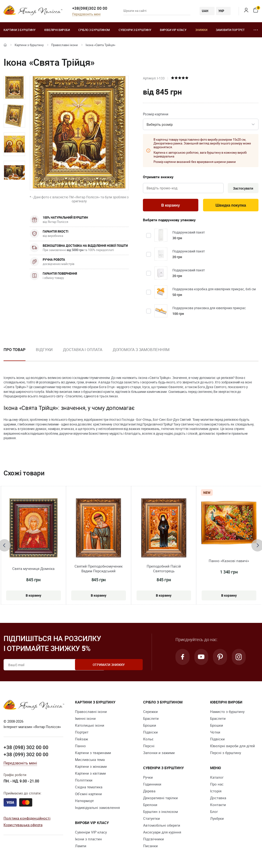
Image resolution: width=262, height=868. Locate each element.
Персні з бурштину (226, 754)
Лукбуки (217, 820)
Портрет (82, 733)
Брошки (150, 726)
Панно (80, 747)
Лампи (81, 847)
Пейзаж (81, 740)
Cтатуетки (152, 820)
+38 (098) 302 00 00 (26, 748)
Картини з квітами (90, 774)
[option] (14, 87)
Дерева (149, 792)
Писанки (150, 847)
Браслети (151, 720)
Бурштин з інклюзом (160, 813)
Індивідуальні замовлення (97, 809)
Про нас (217, 785)
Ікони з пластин (88, 840)
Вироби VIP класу (173, 30)
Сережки (150, 713)
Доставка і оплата (83, 350)
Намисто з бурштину (227, 713)
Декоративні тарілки (160, 799)
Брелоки (150, 806)
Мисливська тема (90, 761)
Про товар (15, 350)
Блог (214, 813)
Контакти (218, 806)
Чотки (215, 733)
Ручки (148, 778)
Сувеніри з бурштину (135, 30)
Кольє (148, 740)
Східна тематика (89, 788)
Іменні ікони (85, 720)
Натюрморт (84, 802)
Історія (216, 792)
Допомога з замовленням (141, 350)
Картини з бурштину (20, 30)
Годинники (152, 785)
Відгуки (44, 350)
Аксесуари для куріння (162, 833)
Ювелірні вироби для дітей (233, 747)
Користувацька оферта (23, 826)
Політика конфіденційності (27, 819)
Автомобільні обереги (162, 826)
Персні (149, 747)
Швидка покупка (231, 206)
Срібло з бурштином (94, 30)
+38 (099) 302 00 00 (26, 755)
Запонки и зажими (159, 754)
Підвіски (150, 733)
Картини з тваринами (93, 754)
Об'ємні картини (88, 795)
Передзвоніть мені (86, 14)
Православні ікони (64, 45)
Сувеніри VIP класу (91, 833)
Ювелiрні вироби (57, 30)
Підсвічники (154, 840)
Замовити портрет (230, 30)
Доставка (218, 799)
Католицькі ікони (90, 726)
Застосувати (242, 188)
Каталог (217, 778)
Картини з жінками (91, 768)
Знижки (201, 30)
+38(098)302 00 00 (90, 8)
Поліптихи (84, 781)
